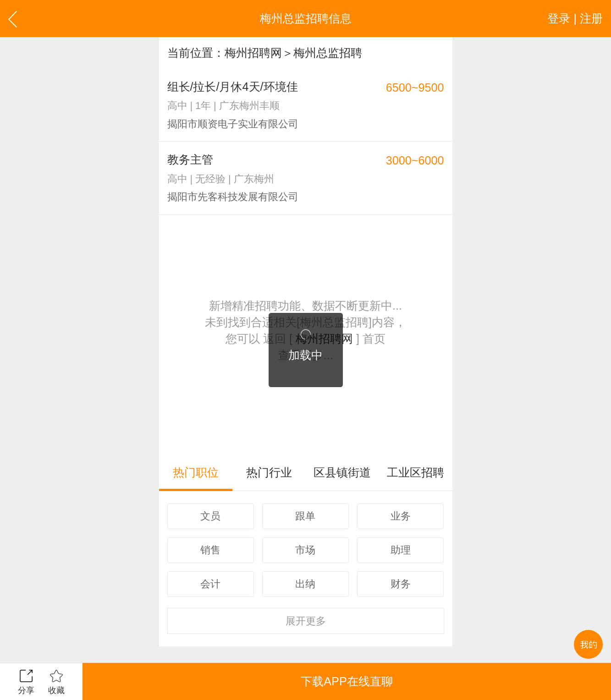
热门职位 (196, 472)
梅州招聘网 (253, 53)
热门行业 (269, 472)
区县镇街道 (342, 472)
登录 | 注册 (575, 18)
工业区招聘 (416, 472)
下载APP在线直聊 (347, 681)
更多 (306, 621)
